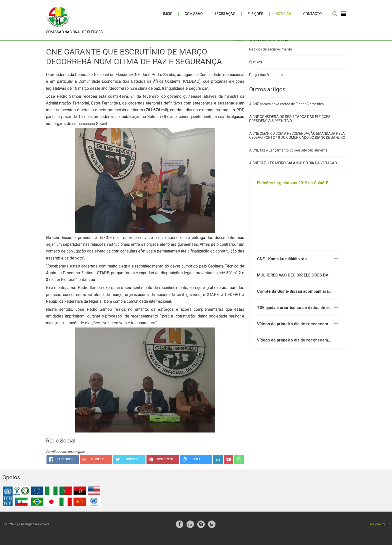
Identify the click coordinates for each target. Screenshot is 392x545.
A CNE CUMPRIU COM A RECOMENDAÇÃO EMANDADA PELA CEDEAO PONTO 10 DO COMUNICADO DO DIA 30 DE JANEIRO (297, 144)
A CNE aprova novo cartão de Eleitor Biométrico (286, 112)
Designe (375, 532)
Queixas (256, 70)
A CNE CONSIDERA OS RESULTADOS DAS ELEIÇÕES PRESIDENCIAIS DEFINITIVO (290, 127)
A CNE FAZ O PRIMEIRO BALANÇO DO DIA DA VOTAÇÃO (293, 171)
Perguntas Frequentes (267, 83)
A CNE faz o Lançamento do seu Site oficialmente (288, 158)
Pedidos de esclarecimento (271, 57)
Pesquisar (335, 14)
